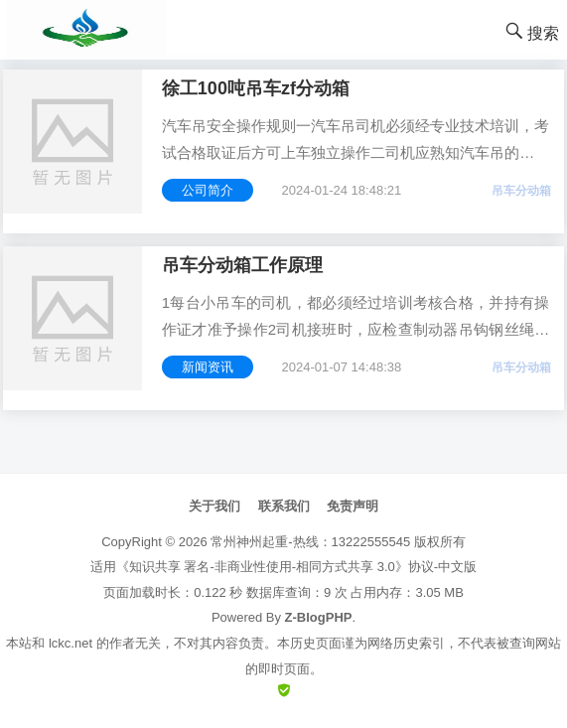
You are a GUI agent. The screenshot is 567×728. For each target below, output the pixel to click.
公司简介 (208, 190)
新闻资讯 (208, 367)
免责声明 (353, 506)
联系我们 (284, 506)
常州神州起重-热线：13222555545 (310, 542)
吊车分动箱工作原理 (242, 265)
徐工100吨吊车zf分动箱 (256, 88)
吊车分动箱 (521, 191)
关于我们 (214, 506)
